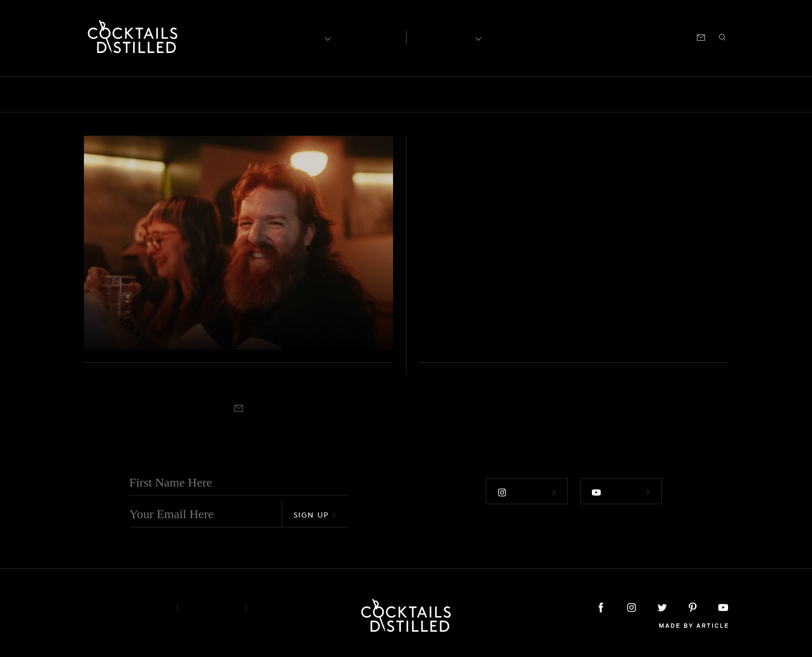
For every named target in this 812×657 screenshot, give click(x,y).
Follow (527, 492)
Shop (600, 37)
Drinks (293, 94)
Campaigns (241, 94)
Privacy (212, 608)
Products (532, 94)
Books (146, 94)
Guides (382, 94)
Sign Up (315, 515)
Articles (368, 37)
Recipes (443, 37)
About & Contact (123, 608)
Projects (581, 94)
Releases (630, 94)
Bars (109, 94)
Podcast (635, 37)
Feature (337, 94)
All (79, 94)
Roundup (682, 94)
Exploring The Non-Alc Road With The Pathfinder (205, 320)
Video (728, 94)
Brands (189, 94)
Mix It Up (432, 94)
